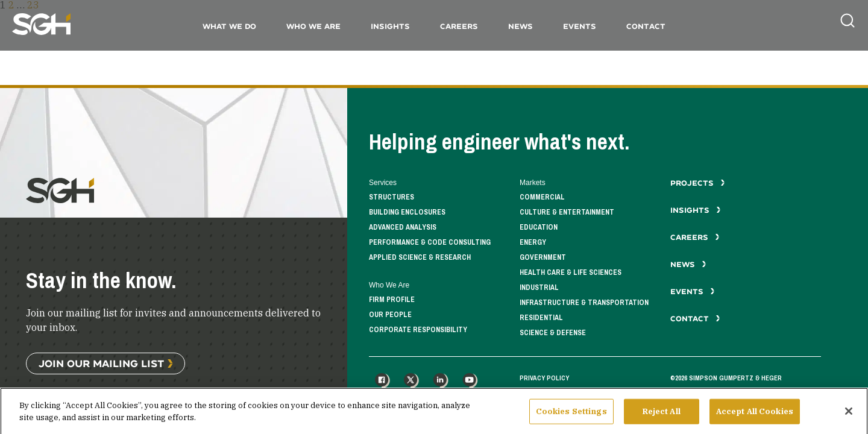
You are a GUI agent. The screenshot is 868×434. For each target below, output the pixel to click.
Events (580, 26)
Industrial (539, 288)
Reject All (662, 419)
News (520, 26)
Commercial (542, 197)
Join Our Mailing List (101, 363)
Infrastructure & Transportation (584, 303)
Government (543, 258)
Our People (390, 315)
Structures (392, 197)
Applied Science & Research (420, 258)
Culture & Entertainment (567, 212)
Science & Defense (553, 333)
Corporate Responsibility (418, 330)
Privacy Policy (544, 378)
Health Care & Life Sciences (571, 273)
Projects (698, 183)
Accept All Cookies (755, 419)
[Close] (849, 418)
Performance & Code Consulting (430, 243)
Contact (646, 26)
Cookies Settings (571, 419)
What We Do (229, 26)
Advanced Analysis (403, 228)
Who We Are (313, 26)
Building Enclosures (407, 212)
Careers (459, 26)
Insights (390, 26)
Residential (541, 318)
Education (539, 228)
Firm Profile (392, 300)
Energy (533, 243)
